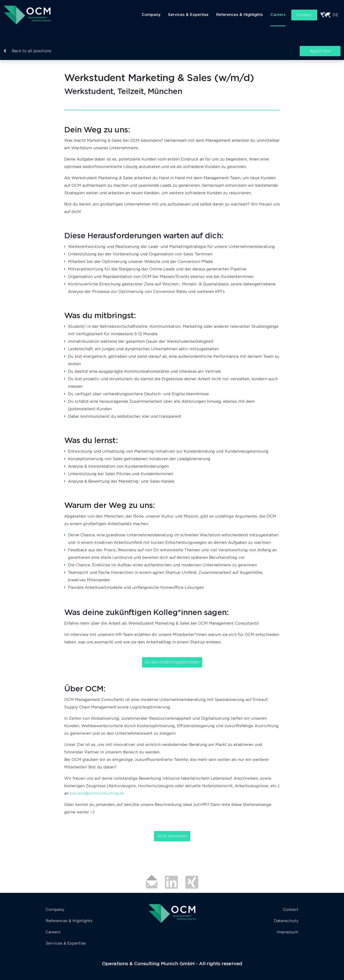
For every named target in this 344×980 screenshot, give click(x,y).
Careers (277, 15)
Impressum (288, 932)
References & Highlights (239, 15)
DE (336, 15)
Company (150, 15)
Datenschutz (286, 921)
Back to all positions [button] (27, 51)
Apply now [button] (319, 51)
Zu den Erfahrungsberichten (172, 662)
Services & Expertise (188, 15)
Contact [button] (304, 15)
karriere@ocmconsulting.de (97, 793)
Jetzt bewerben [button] (172, 836)
